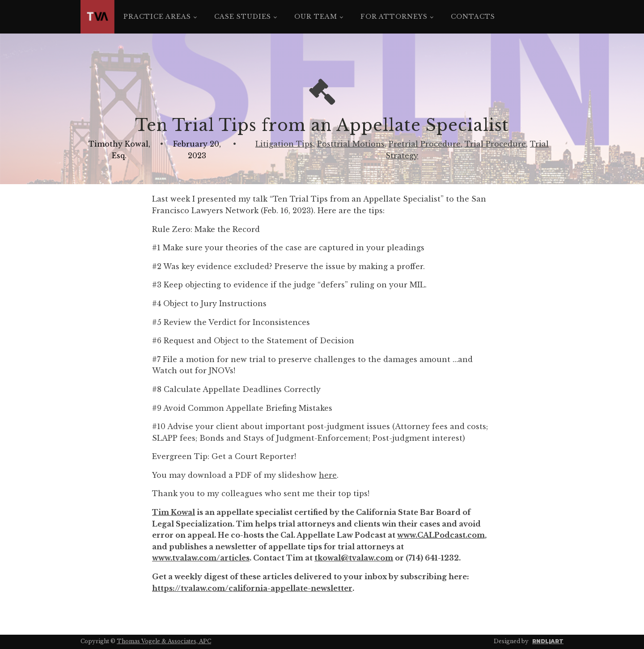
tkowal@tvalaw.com (354, 558)
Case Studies (243, 17)
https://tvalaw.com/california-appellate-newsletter (252, 588)
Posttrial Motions (351, 144)
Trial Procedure (495, 144)
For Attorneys (394, 17)
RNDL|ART (548, 641)
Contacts (473, 17)
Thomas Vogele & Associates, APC (164, 641)
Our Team (316, 17)
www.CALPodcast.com (441, 535)
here (328, 475)
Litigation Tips (284, 144)
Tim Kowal (174, 512)
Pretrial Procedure (425, 144)
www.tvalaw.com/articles (201, 558)
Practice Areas (157, 17)
